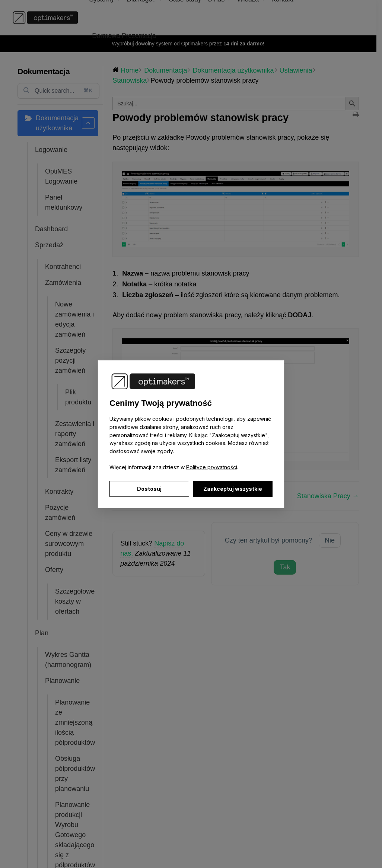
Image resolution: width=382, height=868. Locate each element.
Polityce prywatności (212, 468)
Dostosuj (149, 489)
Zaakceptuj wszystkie (233, 489)
